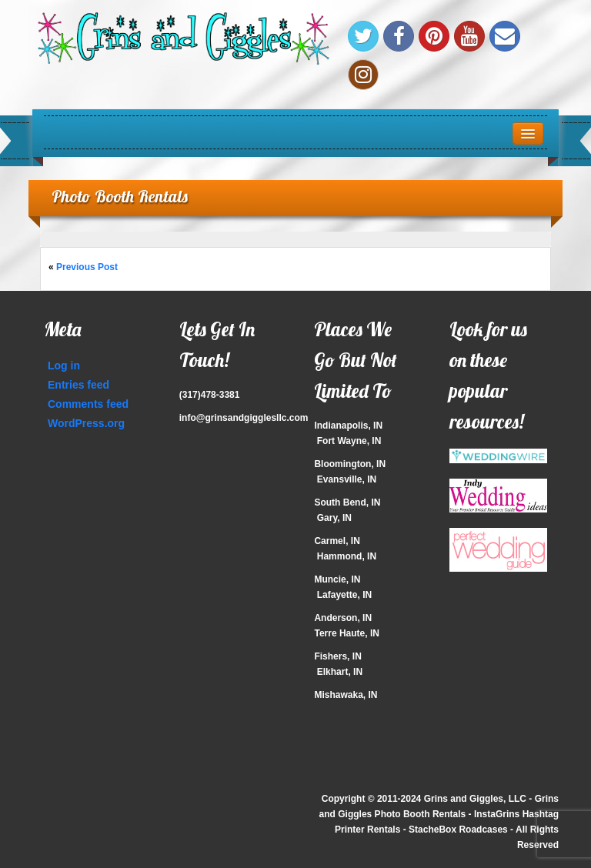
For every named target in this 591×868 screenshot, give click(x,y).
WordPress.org (86, 423)
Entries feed (78, 385)
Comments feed (88, 404)
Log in (64, 366)
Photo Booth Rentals (120, 196)
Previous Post (87, 267)
